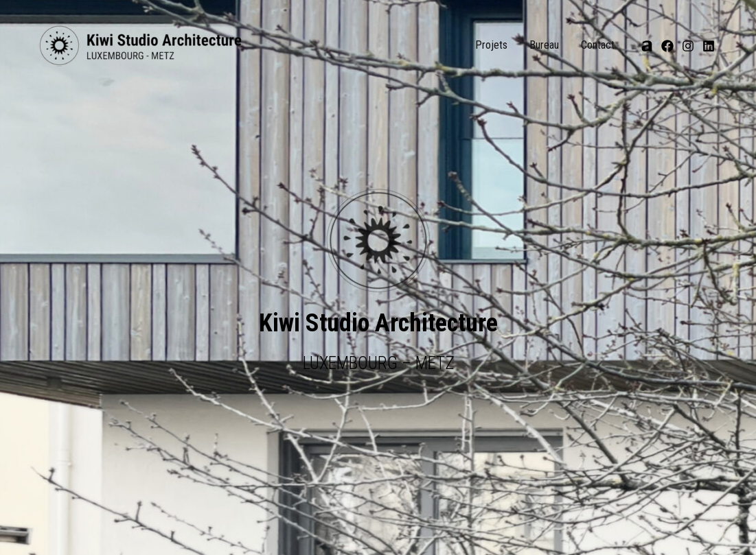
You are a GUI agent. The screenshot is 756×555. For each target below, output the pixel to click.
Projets (491, 45)
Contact (598, 45)
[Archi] (647, 46)
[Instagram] (688, 46)
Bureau (544, 45)
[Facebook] (667, 46)
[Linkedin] (709, 46)
